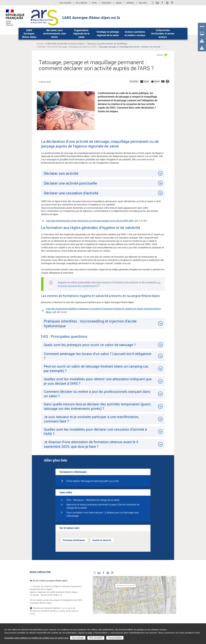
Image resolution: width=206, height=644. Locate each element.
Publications (107, 3)
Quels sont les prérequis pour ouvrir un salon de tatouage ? (90, 345)
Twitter (153, 3)
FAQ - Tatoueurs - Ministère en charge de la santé (93, 500)
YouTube (167, 3)
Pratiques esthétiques (74, 540)
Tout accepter (96, 638)
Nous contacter (65, 3)
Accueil (40, 44)
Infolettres (130, 3)
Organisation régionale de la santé (81, 34)
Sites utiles (143, 3)
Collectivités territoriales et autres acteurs (163, 34)
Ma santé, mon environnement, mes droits (55, 34)
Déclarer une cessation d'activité (71, 193)
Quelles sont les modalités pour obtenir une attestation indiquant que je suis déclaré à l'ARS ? (98, 381)
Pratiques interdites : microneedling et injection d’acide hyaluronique (90, 323)
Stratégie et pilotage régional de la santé (108, 34)
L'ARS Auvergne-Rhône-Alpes (29, 34)
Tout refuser (78, 638)
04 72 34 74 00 (69, 608)
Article (160, 55)
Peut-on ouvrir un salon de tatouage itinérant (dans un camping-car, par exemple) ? (96, 368)
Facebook (162, 3)
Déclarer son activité (61, 173)
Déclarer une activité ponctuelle (70, 183)
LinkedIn (158, 3)
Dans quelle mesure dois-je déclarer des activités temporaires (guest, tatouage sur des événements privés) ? (97, 406)
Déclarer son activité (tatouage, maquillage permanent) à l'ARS (67, 47)
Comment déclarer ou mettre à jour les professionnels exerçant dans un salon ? (97, 394)
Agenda (119, 3)
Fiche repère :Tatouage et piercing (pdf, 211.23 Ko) (93, 481)
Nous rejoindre (82, 3)
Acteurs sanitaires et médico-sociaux (135, 34)
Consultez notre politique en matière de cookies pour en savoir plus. (37, 638)
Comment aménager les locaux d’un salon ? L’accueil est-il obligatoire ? (98, 356)
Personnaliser (115, 638)
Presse (94, 3)
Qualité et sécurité (102, 540)
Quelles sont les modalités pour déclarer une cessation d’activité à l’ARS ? (95, 432)
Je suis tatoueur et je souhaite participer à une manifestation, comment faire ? (91, 419)
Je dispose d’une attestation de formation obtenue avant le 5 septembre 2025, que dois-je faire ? (91, 444)
